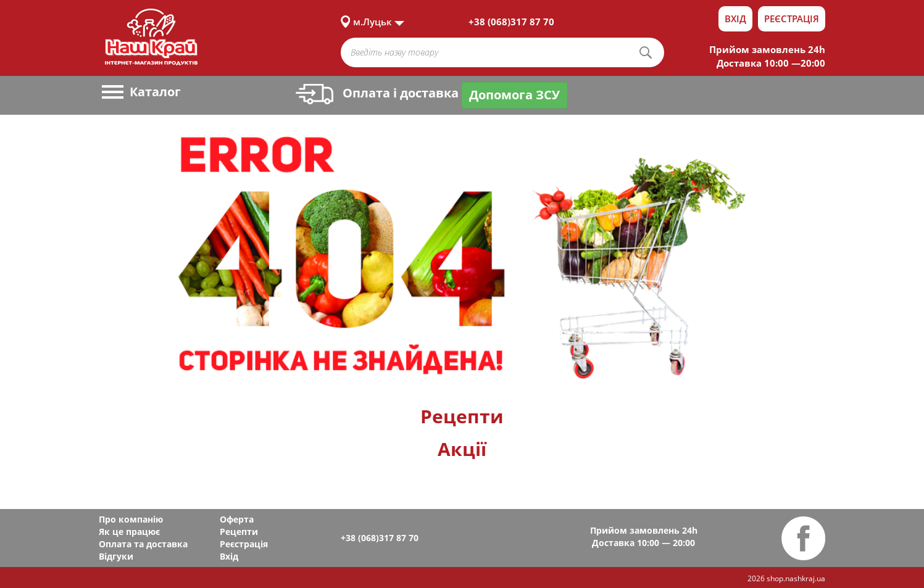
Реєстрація (792, 19)
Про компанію (131, 519)
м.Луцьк (373, 22)
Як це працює (129, 532)
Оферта (237, 519)
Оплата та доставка (143, 544)
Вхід (735, 19)
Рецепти (462, 416)
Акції (462, 449)
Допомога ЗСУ (514, 95)
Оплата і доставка (377, 93)
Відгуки (116, 556)
